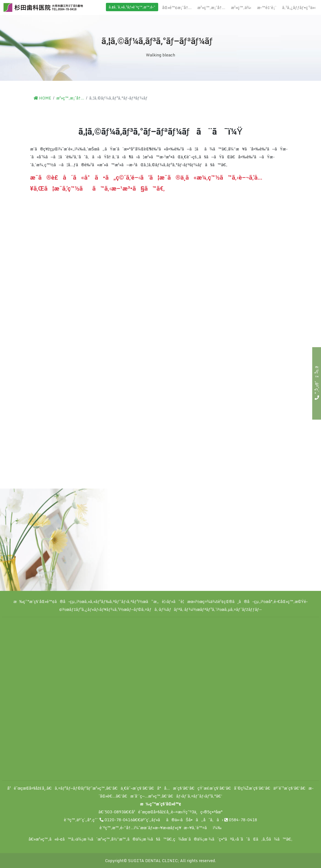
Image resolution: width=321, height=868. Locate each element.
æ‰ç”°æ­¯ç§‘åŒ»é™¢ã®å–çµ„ (45, 601)
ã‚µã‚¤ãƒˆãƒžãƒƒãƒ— (243, 609)
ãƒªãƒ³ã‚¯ (208, 609)
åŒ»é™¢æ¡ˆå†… (177, 7)
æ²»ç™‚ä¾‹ (241, 7)
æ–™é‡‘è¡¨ (267, 7)
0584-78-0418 (241, 820)
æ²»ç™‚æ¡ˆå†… (211, 7)
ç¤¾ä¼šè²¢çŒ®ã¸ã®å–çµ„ (232, 601)
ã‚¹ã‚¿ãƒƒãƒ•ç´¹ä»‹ (299, 7)
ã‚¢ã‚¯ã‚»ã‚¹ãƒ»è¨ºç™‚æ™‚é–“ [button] (132, 7)
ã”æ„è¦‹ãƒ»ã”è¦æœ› (170, 601)
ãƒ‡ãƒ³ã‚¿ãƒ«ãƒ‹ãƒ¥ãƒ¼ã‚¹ (94, 609)
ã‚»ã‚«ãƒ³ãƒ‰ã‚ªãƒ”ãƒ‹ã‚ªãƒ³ (111, 601)
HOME (42, 98)
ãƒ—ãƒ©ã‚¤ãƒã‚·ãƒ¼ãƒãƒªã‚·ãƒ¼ (159, 609)
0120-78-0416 (116, 820)
